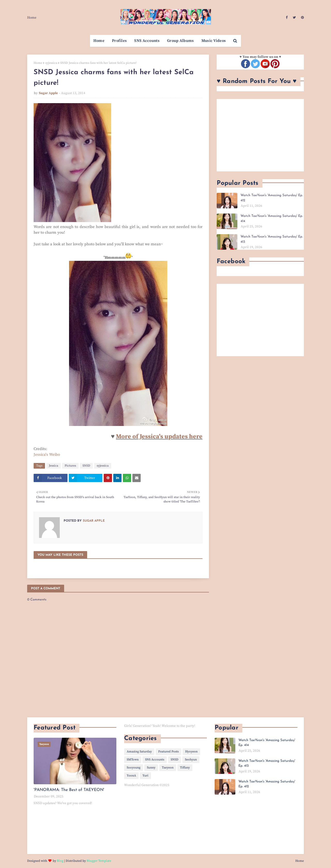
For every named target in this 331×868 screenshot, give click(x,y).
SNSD (86, 466)
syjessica (51, 63)
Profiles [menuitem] (119, 41)
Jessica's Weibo (47, 455)
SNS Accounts (155, 760)
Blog (60, 861)
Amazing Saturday (139, 752)
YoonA (131, 776)
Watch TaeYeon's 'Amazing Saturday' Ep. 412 (272, 198)
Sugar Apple (48, 93)
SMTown (133, 760)
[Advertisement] (260, 135)
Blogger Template (99, 861)
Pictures (70, 466)
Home (32, 18)
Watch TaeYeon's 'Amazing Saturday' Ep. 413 (272, 239)
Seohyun (191, 760)
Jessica (54, 466)
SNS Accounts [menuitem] (147, 41)
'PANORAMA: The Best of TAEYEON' (69, 790)
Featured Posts (168, 752)
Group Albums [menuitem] (180, 41)
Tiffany (185, 768)
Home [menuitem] (99, 41)
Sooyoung (134, 768)
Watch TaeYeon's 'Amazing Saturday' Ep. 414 (272, 219)
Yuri (145, 776)
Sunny (151, 768)
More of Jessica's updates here (159, 437)
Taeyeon (168, 768)
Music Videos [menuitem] (214, 41)
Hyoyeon (191, 752)
